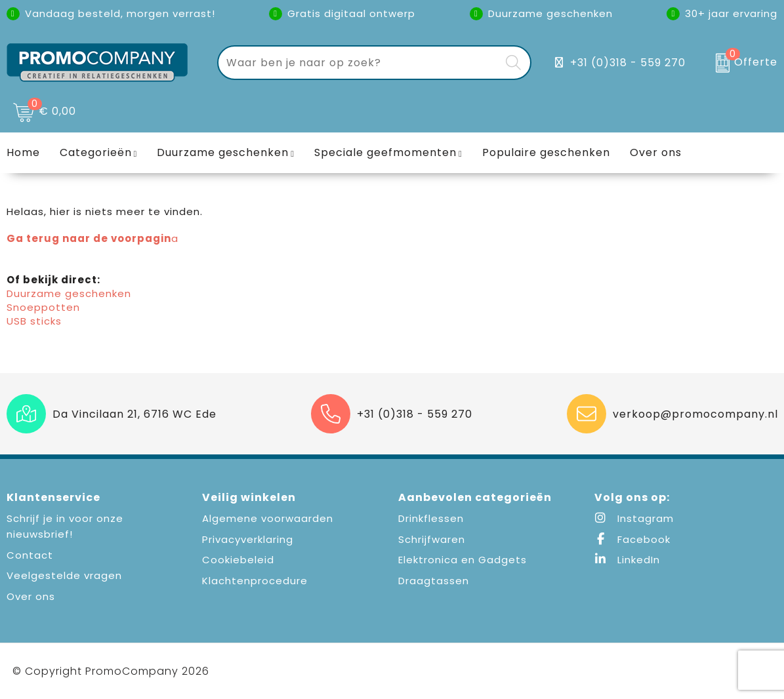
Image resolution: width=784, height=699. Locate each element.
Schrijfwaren (432, 539)
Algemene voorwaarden (268, 518)
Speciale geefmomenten (385, 152)
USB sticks (34, 321)
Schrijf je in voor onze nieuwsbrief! (65, 526)
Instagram (634, 518)
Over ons (31, 596)
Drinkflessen (431, 518)
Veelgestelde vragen (64, 575)
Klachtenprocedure (255, 581)
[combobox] (359, 63)
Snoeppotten (43, 307)
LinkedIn (627, 560)
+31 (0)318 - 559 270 (628, 63)
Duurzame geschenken (223, 152)
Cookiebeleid (238, 560)
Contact (30, 555)
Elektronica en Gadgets (463, 560)
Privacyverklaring (248, 539)
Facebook (632, 539)
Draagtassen (434, 581)
